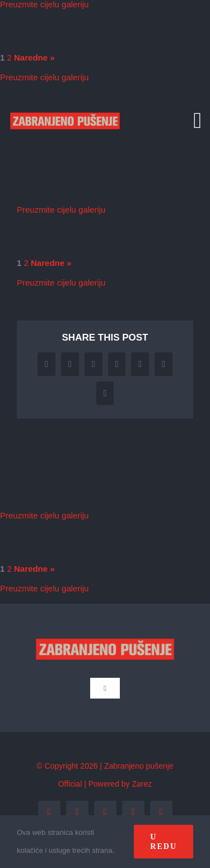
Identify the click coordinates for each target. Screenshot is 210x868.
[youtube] (133, 812)
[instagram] (105, 812)
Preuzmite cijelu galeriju (44, 77)
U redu (164, 842)
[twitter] (77, 812)
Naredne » (34, 58)
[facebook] (49, 812)
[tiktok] (161, 812)
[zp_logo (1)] (65, 102)
